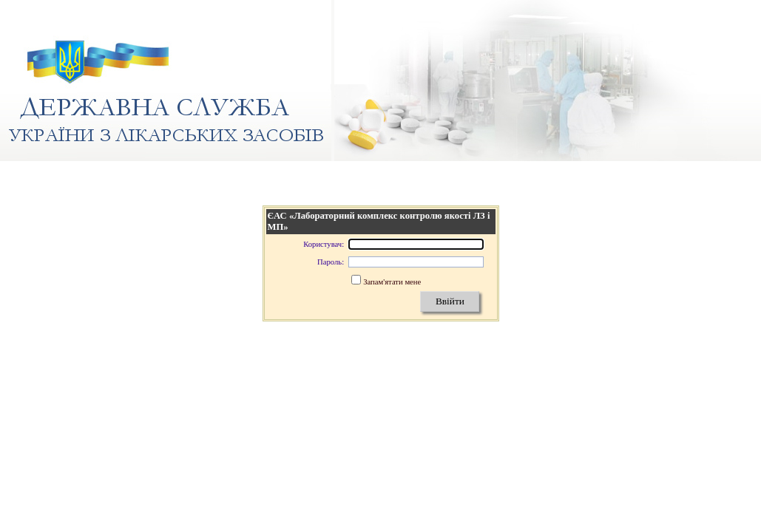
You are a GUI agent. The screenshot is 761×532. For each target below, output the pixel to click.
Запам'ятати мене (392, 282)
